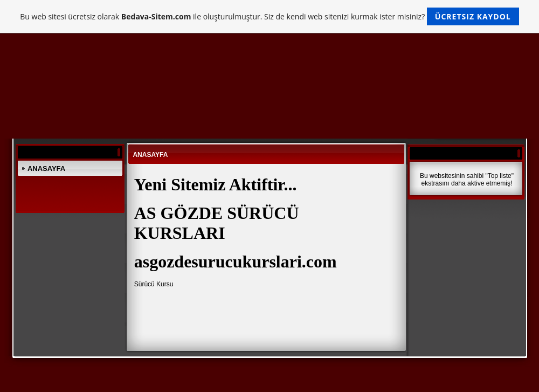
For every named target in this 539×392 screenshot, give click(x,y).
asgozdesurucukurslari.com (236, 262)
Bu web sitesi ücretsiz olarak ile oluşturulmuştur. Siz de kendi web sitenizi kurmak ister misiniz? (269, 16)
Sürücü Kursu (154, 284)
